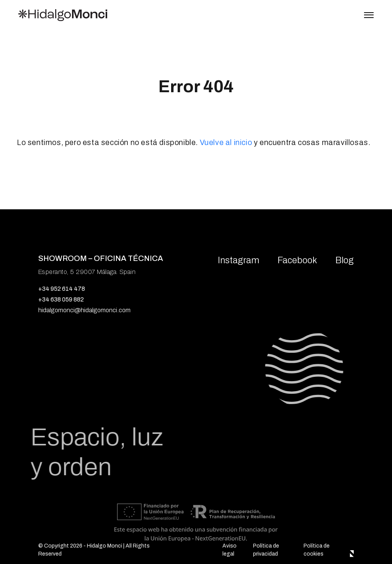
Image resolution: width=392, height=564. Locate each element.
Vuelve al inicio (226, 142)
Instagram (238, 260)
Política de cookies (317, 550)
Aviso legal (229, 550)
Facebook (297, 260)
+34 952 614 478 (62, 289)
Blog (345, 260)
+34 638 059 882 (61, 299)
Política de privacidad (266, 550)
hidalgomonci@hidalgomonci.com (84, 310)
